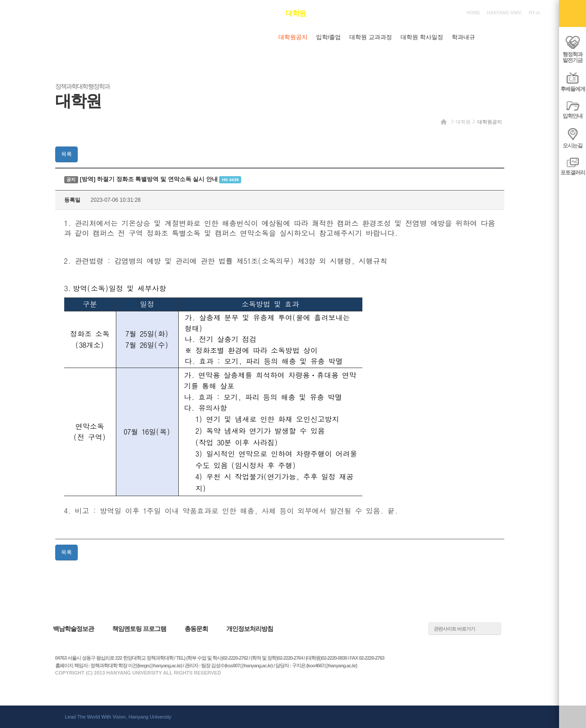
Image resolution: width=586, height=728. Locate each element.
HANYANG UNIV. (504, 13)
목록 (66, 154)
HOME (473, 13)
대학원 (463, 122)
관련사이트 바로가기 (454, 629)
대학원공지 (490, 122)
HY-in (534, 13)
